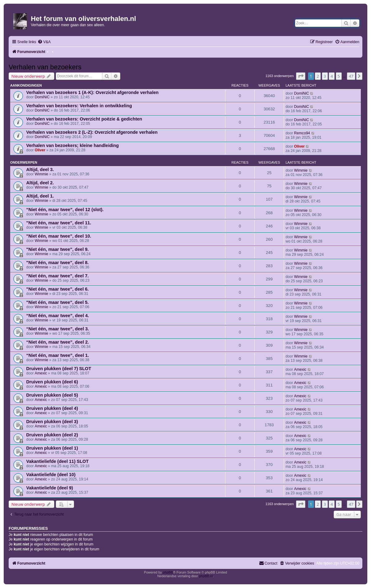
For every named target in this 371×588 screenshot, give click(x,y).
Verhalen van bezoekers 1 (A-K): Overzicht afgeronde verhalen (92, 92)
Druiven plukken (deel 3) (52, 422)
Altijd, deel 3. (40, 169)
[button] (301, 76)
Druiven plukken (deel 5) (52, 395)
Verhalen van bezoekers (45, 67)
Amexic (41, 373)
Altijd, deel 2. (40, 183)
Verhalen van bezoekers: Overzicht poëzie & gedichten (84, 119)
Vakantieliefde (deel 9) (50, 488)
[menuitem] (44, 42)
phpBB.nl (206, 576)
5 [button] (339, 76)
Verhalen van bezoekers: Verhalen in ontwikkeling (79, 106)
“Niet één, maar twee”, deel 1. (58, 355)
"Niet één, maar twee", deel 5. (58, 302)
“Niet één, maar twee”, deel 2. (58, 342)
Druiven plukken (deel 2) (52, 435)
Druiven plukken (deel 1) (52, 448)
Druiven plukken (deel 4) (52, 408)
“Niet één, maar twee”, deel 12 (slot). (65, 210)
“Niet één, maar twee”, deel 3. (58, 329)
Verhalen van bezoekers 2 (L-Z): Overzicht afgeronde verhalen (92, 132)
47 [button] (351, 76)
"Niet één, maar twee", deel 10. (59, 236)
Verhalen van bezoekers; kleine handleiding (72, 145)
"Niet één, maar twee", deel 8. (58, 263)
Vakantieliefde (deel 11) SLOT (57, 461)
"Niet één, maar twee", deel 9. (58, 249)
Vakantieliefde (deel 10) (51, 475)
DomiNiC (42, 97)
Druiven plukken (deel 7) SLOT (59, 369)
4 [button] (332, 76)
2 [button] (318, 76)
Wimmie (42, 174)
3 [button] (325, 76)
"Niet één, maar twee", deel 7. (58, 276)
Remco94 (302, 133)
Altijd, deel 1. (40, 196)
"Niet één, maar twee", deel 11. (59, 223)
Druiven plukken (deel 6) (52, 382)
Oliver (40, 150)
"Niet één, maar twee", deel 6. (58, 289)
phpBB (168, 572)
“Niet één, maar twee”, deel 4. (58, 316)
